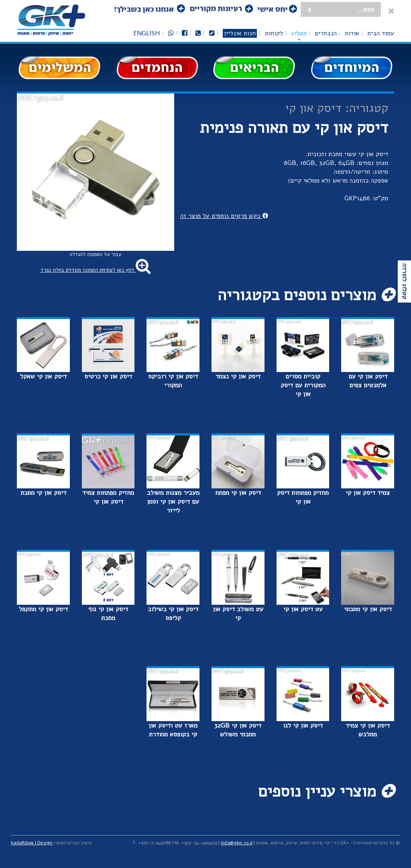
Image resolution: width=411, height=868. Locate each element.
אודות (352, 33)
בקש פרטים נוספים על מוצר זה (224, 216)
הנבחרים (326, 33)
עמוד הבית (381, 33)
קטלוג (299, 33)
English (147, 33)
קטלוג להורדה (405, 282)
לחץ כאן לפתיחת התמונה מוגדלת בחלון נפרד (96, 270)
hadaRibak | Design (32, 843)
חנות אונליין (240, 33)
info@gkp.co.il (237, 843)
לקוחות (274, 33)
